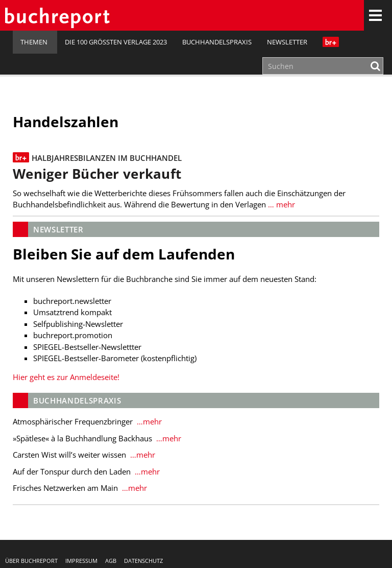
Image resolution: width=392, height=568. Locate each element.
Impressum (81, 561)
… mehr (280, 204)
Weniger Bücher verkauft (97, 174)
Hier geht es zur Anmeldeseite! (66, 377)
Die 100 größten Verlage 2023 (116, 42)
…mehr (148, 421)
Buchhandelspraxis (217, 42)
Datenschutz (143, 561)
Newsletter (287, 42)
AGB (111, 561)
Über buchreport (31, 561)
